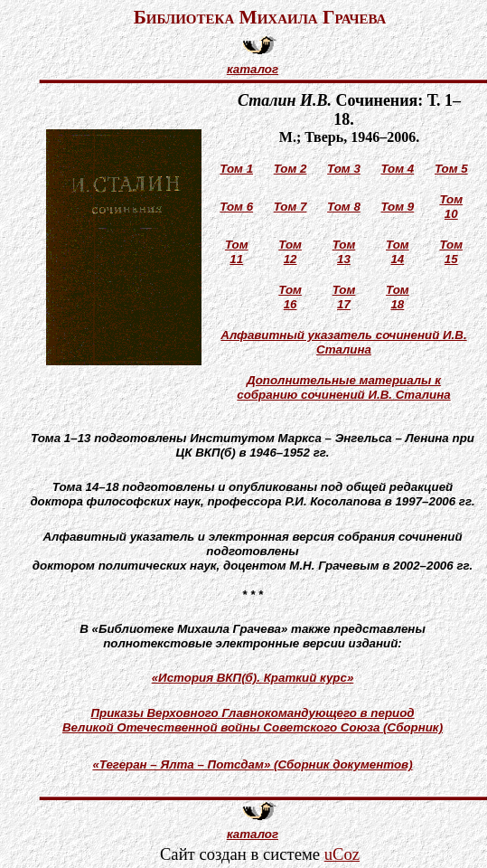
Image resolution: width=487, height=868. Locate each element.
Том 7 (290, 207)
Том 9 (397, 207)
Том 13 (344, 252)
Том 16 (290, 297)
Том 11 (237, 252)
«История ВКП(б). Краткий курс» (253, 678)
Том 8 (344, 207)
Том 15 (451, 252)
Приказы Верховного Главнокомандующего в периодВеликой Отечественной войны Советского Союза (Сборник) (253, 720)
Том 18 (398, 297)
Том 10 (451, 207)
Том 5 (451, 169)
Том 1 (236, 169)
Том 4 (397, 169)
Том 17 (344, 297)
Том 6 (236, 207)
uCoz (342, 854)
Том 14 (398, 252)
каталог (253, 69)
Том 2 (290, 169)
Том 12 (290, 252)
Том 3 (344, 169)
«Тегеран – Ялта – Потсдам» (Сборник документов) (252, 764)
